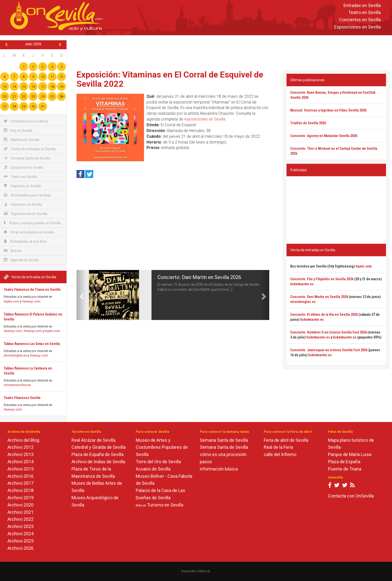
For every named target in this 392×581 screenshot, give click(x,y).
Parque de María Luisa (350, 454)
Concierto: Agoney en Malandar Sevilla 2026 (324, 136)
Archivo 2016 (20, 476)
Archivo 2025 (20, 541)
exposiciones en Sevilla (205, 119)
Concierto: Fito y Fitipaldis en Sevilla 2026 (322, 279)
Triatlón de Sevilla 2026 (308, 123)
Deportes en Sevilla (22, 186)
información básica (219, 469)
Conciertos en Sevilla (360, 20)
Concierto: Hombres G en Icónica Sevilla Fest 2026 (328, 332)
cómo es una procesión (223, 454)
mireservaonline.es (17, 385)
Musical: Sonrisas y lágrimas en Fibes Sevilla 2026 (328, 110)
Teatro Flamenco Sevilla (22, 398)
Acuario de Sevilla (153, 469)
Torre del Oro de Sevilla (158, 462)
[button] (81, 295)
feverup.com (31, 301)
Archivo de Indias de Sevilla (98, 462)
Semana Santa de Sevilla (27, 158)
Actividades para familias (27, 195)
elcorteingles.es (15, 355)
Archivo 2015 (20, 469)
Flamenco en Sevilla (23, 204)
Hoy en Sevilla (18, 130)
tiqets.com (11, 301)
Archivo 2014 (20, 462)
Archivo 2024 (20, 534)
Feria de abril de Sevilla (286, 440)
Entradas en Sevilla (362, 5)
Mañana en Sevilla (21, 140)
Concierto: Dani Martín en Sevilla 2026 (199, 277)
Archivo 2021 (20, 512)
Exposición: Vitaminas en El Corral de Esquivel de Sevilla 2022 (170, 79)
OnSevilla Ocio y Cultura (26, 121)
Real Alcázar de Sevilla (93, 440)
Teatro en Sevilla (364, 13)
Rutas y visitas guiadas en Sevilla (32, 223)
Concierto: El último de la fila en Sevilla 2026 (324, 314)
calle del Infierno (280, 454)
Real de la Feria (278, 447)
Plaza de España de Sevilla (97, 454)
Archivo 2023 (20, 526)
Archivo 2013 (20, 454)
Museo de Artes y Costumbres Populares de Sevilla (162, 447)
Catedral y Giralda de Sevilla (98, 447)
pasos (206, 462)
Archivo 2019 (20, 498)
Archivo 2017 (20, 483)
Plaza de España (344, 462)
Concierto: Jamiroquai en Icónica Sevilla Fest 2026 (329, 350)
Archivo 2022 (20, 519)
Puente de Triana (345, 469)
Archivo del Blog (23, 440)
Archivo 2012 (20, 447)
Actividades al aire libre (25, 241)
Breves (13, 251)
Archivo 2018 (20, 490)
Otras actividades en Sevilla (29, 232)
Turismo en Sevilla (165, 505)
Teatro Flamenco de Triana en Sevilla (32, 289)
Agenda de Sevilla (21, 260)
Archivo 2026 (20, 548)
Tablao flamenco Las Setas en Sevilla (32, 344)
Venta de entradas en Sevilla (30, 149)
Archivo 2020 (20, 505)
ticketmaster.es (302, 284)
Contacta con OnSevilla (351, 496)
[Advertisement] (229, 51)
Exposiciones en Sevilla (357, 27)
